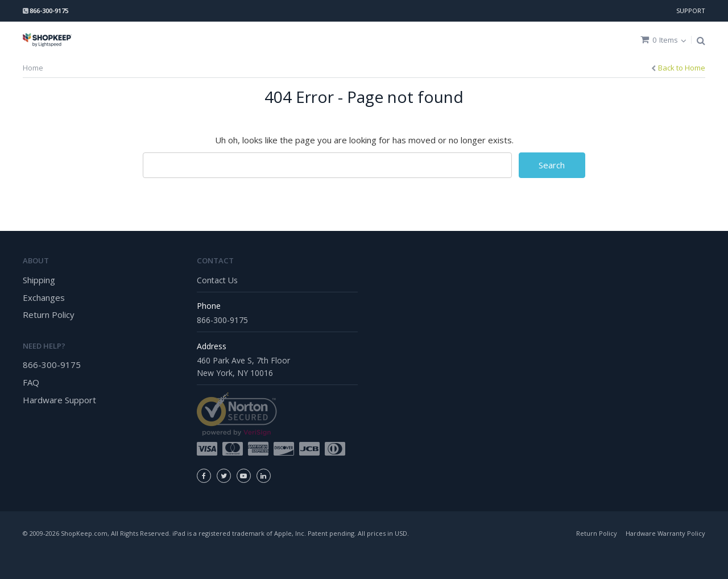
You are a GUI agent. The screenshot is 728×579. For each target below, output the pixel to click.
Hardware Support (59, 400)
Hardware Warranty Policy (665, 533)
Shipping (39, 280)
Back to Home (682, 68)
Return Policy (49, 315)
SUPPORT (691, 11)
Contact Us (217, 280)
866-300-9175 (52, 365)
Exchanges (44, 297)
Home (33, 68)
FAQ (31, 382)
